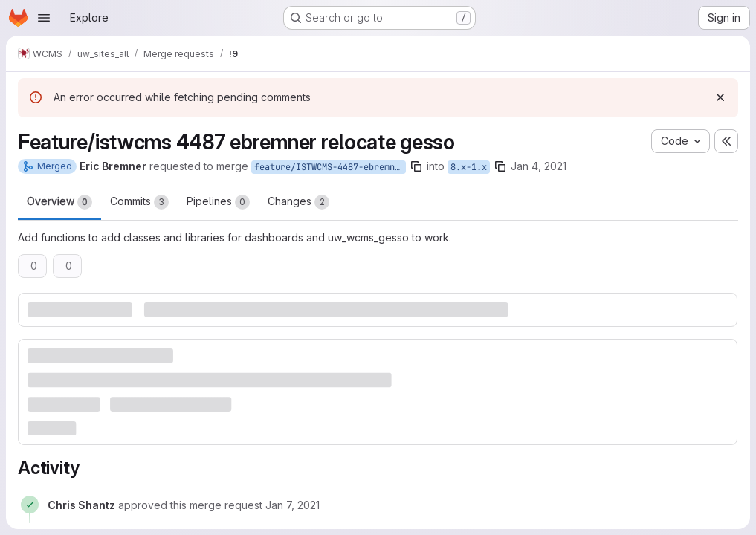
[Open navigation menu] (44, 18)
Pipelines (218, 202)
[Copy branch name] (416, 166)
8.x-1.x (469, 167)
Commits (139, 202)
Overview (59, 202)
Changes (298, 202)
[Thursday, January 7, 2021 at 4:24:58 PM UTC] (293, 505)
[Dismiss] (720, 97)
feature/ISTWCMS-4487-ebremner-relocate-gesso (330, 167)
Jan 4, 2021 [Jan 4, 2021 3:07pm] (539, 166)
